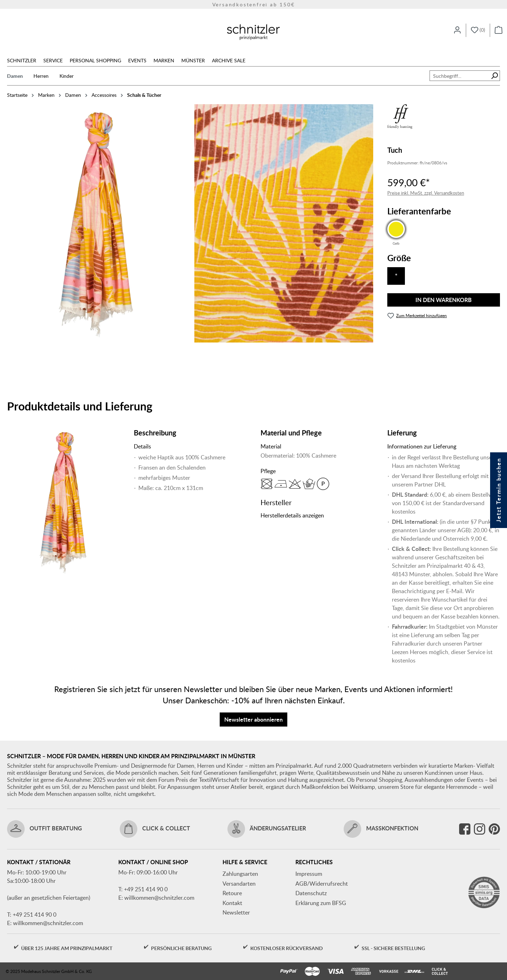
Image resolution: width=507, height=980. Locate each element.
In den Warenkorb (444, 300)
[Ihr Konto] (457, 30)
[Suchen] (495, 76)
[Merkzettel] (478, 30)
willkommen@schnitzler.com (48, 923)
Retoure (232, 893)
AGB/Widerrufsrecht (322, 884)
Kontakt (232, 903)
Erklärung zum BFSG (321, 903)
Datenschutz (311, 893)
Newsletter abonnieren (254, 719)
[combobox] (459, 76)
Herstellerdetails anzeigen (292, 515)
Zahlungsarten (240, 874)
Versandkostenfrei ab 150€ (254, 4)
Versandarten (239, 884)
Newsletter (236, 912)
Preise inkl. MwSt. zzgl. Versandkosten (426, 193)
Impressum (309, 874)
